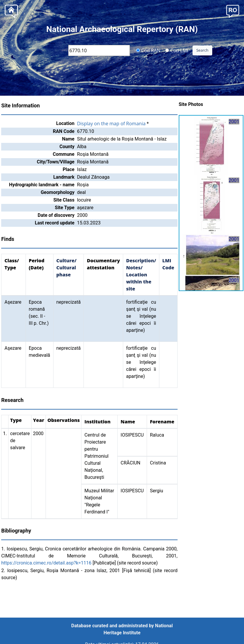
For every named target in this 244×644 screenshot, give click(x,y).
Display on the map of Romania (111, 124)
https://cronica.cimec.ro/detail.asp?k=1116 (46, 563)
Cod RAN (148, 50)
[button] (233, 11)
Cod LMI (177, 50)
